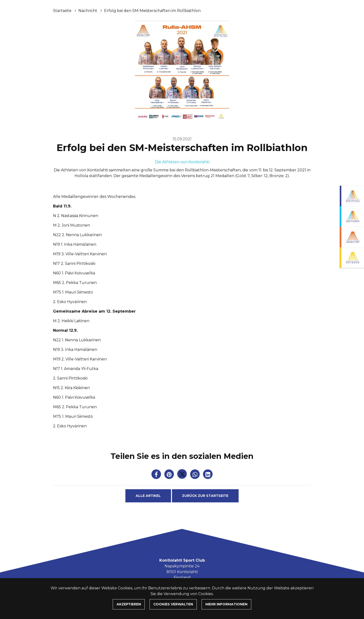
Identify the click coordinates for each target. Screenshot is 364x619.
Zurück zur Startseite (205, 496)
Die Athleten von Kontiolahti (182, 162)
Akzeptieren (129, 604)
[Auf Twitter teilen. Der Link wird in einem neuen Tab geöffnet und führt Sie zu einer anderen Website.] (182, 475)
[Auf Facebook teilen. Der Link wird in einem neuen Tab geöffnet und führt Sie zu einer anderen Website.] (157, 475)
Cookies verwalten (173, 604)
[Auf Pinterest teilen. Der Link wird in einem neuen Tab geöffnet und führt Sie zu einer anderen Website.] (170, 475)
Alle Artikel (148, 496)
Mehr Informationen (226, 604)
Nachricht (88, 11)
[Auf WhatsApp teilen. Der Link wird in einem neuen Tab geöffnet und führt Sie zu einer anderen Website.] (195, 475)
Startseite (63, 11)
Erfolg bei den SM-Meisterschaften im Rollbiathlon (152, 11)
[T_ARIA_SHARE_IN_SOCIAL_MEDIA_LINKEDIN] (208, 475)
